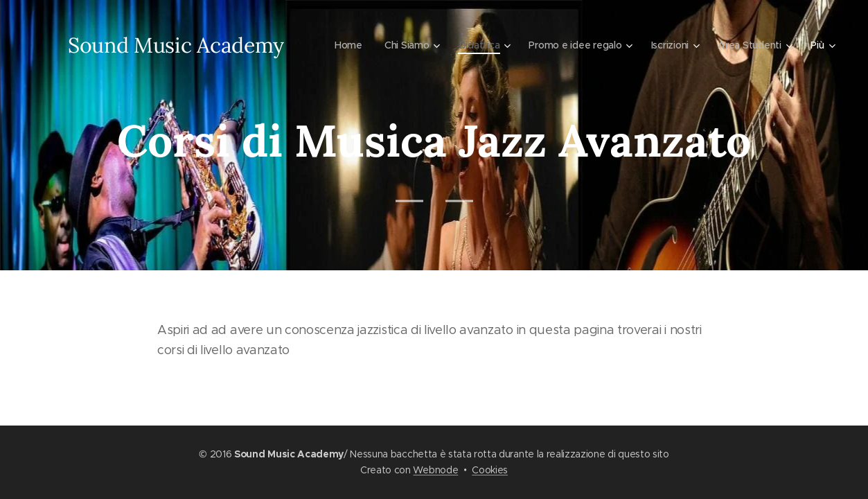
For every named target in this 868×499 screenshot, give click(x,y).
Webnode (435, 470)
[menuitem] (342, 45)
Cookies (490, 470)
